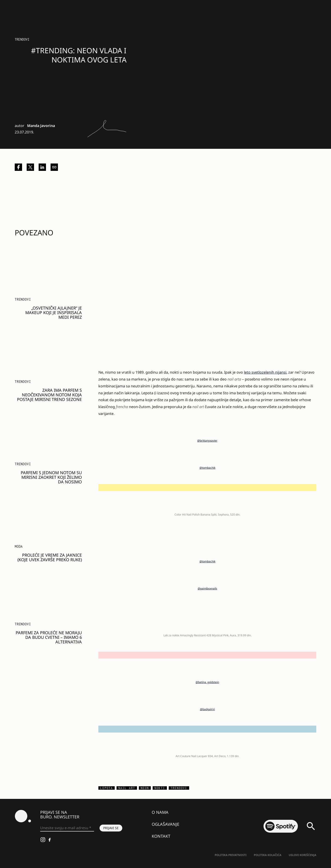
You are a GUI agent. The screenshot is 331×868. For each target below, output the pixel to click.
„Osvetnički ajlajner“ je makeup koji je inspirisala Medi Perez (54, 313)
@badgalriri (207, 709)
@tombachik (207, 468)
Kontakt (161, 836)
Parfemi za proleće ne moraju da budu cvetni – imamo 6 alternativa (49, 637)
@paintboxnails (207, 588)
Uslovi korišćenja (302, 855)
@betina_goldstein (207, 682)
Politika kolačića (268, 855)
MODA (19, 546)
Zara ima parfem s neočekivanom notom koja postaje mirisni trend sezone (49, 395)
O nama (160, 812)
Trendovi (22, 39)
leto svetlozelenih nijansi (265, 372)
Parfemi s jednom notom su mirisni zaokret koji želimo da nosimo (51, 477)
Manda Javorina (41, 126)
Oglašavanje (165, 824)
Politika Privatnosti (231, 855)
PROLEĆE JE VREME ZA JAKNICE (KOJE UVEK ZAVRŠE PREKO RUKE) (50, 557)
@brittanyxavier (207, 441)
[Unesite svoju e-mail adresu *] (67, 828)
